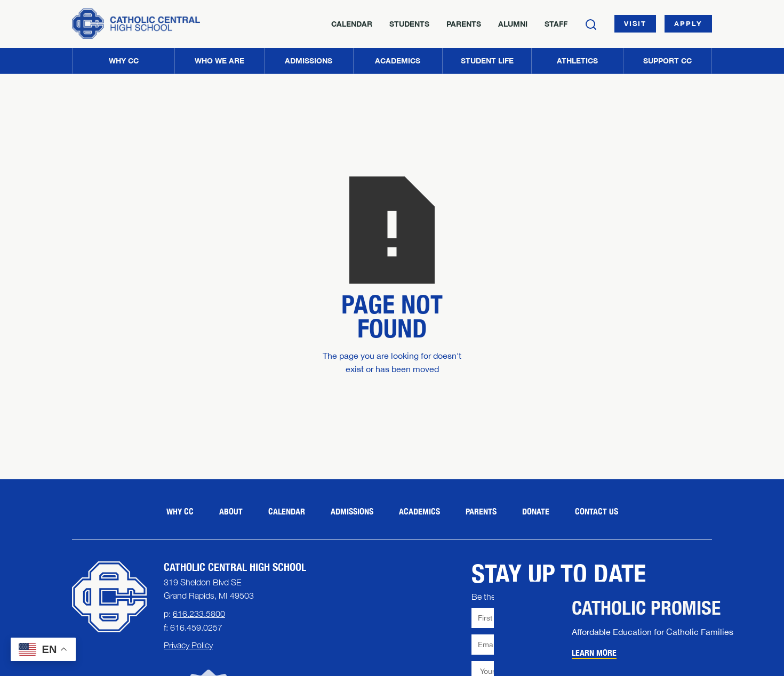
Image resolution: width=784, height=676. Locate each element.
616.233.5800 (199, 614)
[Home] (136, 24)
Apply (688, 23)
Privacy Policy (188, 645)
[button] (219, 61)
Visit (635, 23)
